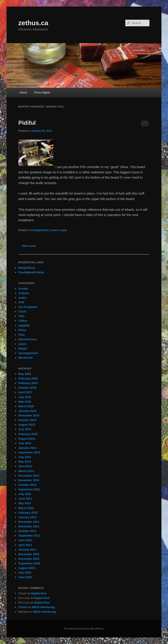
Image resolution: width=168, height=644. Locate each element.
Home (23, 92)
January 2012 (27, 517)
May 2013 (25, 462)
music (23, 344)
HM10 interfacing (43, 607)
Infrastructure (28, 339)
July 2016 (25, 397)
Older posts (27, 246)
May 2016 (25, 402)
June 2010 (25, 577)
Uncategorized (39, 230)
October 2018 (27, 388)
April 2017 (25, 392)
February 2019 (28, 383)
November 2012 (29, 480)
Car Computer (28, 307)
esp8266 (24, 326)
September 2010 (29, 563)
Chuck (23, 607)
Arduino (24, 293)
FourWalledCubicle (31, 272)
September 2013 (29, 452)
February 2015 (28, 434)
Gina (22, 335)
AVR (21, 302)
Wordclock (26, 358)
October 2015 (27, 420)
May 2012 (25, 503)
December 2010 (29, 554)
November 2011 (29, 526)
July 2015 (25, 429)
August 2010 (27, 568)
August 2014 (27, 439)
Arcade (23, 289)
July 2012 (25, 494)
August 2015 (27, 425)
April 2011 (25, 545)
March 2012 (26, 508)
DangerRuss (27, 268)
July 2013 (25, 457)
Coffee (23, 321)
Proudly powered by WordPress (84, 629)
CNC (21, 316)
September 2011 (29, 536)
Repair (23, 348)
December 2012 (29, 476)
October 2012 (27, 485)
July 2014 (25, 443)
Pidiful (27, 123)
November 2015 (29, 415)
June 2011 (25, 540)
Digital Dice (39, 593)
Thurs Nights (42, 92)
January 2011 (27, 550)
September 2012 (29, 489)
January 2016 (27, 411)
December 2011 (29, 522)
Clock (22, 311)
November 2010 (29, 559)
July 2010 (25, 573)
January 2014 (27, 448)
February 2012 (28, 513)
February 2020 (28, 378)
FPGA (22, 330)
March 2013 (26, 471)
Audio (22, 298)
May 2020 (25, 374)
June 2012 (25, 499)
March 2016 (26, 406)
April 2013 (25, 466)
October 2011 (27, 531)
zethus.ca (33, 23)
